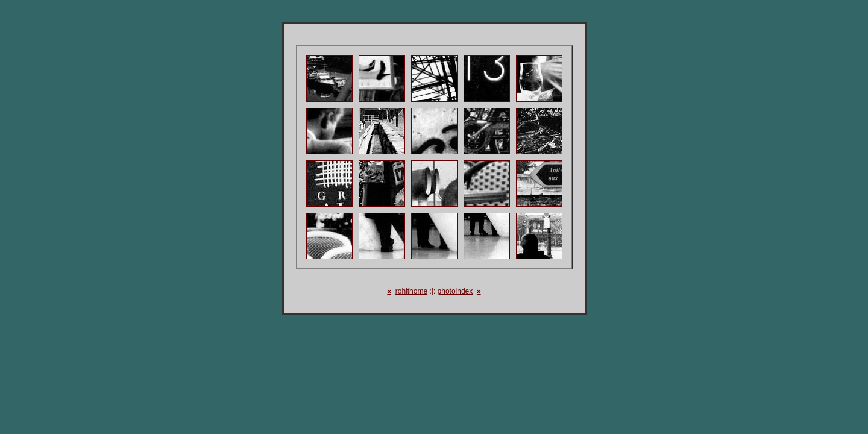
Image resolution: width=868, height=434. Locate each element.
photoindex (455, 291)
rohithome (411, 291)
